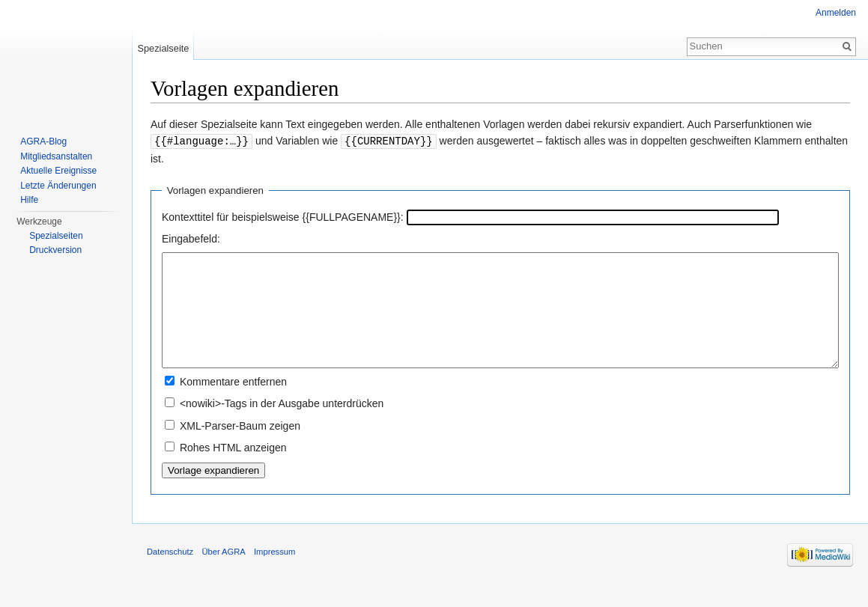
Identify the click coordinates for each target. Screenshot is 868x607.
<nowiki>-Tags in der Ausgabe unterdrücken (282, 425)
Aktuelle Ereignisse (58, 171)
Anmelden (836, 13)
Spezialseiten (56, 236)
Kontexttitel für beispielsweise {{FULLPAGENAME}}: (283, 216)
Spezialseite (163, 48)
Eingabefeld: (191, 238)
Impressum (274, 573)
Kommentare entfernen (233, 403)
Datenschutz (170, 573)
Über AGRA (223, 573)
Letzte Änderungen (58, 186)
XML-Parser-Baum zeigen (240, 448)
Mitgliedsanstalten (56, 156)
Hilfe (29, 200)
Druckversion (55, 250)
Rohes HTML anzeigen (233, 469)
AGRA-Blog (43, 141)
